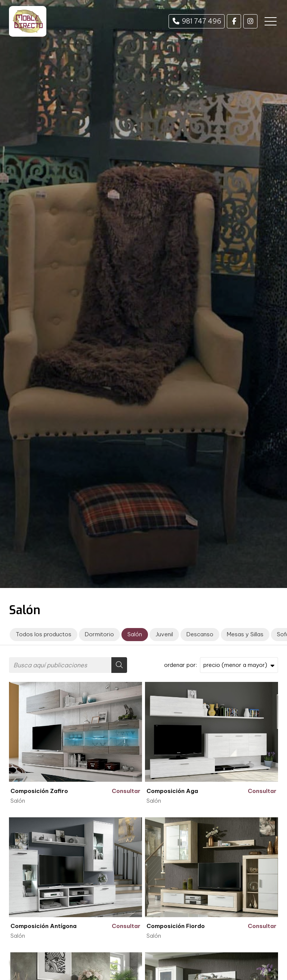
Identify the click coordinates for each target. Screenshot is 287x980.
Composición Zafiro (39, 791)
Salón (18, 801)
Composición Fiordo (176, 926)
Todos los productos (44, 634)
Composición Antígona (44, 926)
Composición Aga (172, 791)
